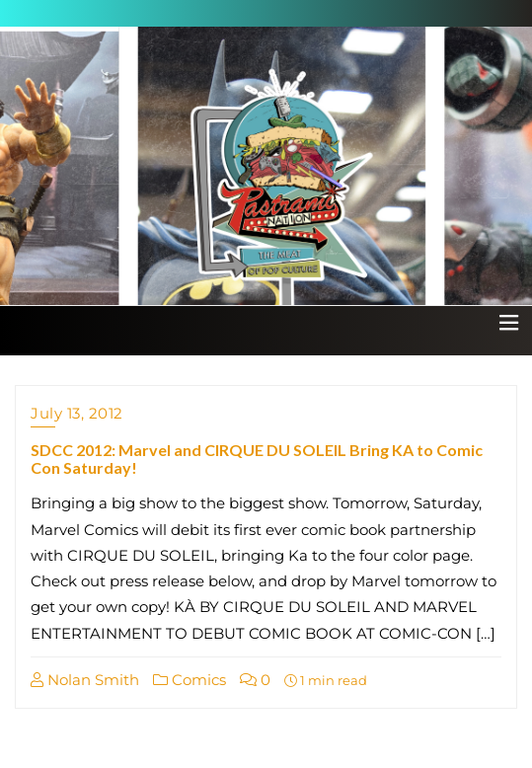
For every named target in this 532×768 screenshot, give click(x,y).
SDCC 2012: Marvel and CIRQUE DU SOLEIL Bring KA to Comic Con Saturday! (257, 459)
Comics (190, 680)
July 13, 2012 (77, 413)
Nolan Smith (85, 680)
